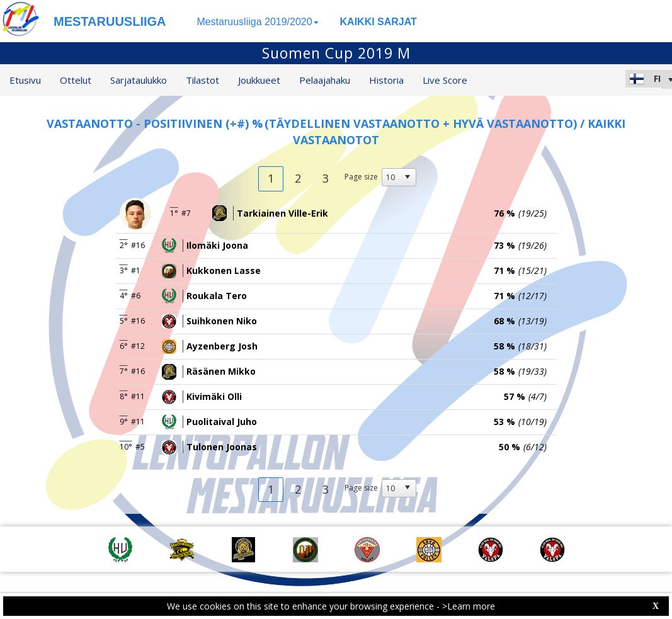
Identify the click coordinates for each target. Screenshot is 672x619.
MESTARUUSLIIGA (110, 21)
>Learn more (469, 606)
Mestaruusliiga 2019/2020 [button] (257, 22)
